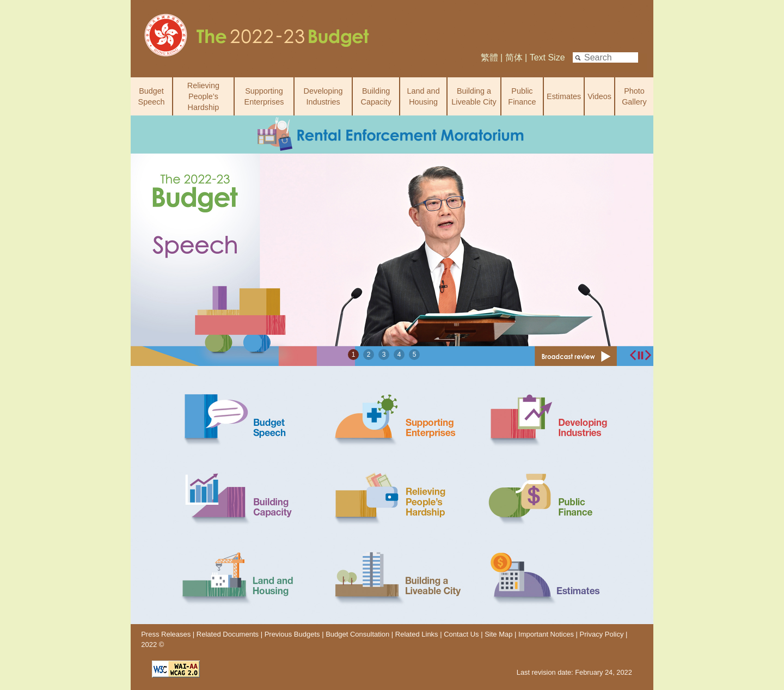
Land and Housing (424, 96)
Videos (599, 96)
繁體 (489, 57)
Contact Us (461, 634)
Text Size (547, 57)
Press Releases (166, 634)
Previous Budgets (292, 634)
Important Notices (546, 634)
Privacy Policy (603, 634)
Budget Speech (152, 96)
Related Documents (228, 634)
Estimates (564, 96)
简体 (514, 57)
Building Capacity (376, 96)
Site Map (498, 634)
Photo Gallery (634, 96)
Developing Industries (323, 96)
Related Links (417, 634)
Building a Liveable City (474, 96)
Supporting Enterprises (264, 96)
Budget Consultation (357, 634)
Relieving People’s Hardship (203, 96)
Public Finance (522, 96)
